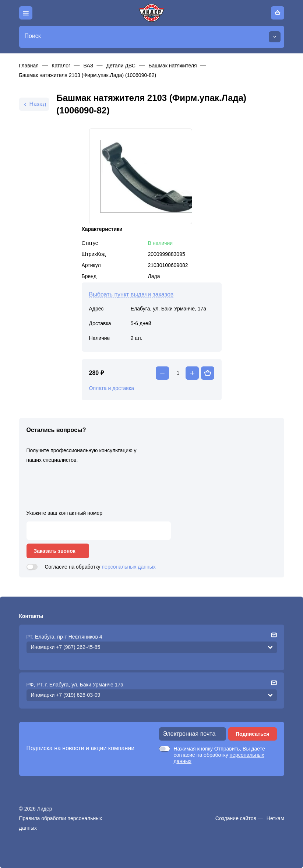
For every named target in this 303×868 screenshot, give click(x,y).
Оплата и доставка (112, 388)
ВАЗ (89, 66)
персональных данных (129, 567)
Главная (29, 66)
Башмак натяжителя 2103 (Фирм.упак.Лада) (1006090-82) (88, 75)
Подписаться (253, 734)
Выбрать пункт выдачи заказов (131, 294)
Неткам (275, 818)
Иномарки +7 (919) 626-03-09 (66, 695)
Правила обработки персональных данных (61, 823)
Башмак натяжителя (172, 66)
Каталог (61, 66)
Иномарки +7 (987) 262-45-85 (66, 647)
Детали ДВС (121, 66)
